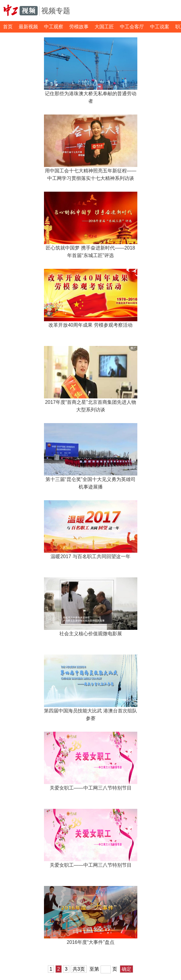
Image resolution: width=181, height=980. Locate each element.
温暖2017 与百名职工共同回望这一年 (90, 556)
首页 (8, 27)
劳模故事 (79, 27)
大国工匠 (104, 27)
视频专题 (56, 11)
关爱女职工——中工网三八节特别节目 (91, 788)
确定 (126, 969)
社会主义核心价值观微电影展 (91, 634)
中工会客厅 (132, 27)
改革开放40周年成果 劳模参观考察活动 (90, 325)
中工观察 (54, 27)
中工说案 (160, 27)
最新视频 (28, 27)
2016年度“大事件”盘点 (90, 942)
